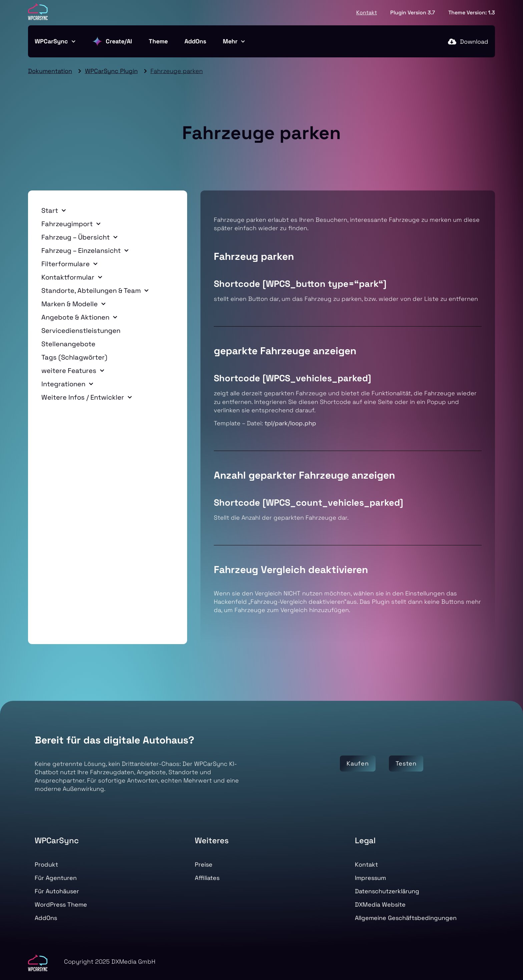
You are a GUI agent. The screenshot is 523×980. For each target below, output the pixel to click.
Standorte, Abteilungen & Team (95, 291)
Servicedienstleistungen (81, 331)
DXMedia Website (380, 904)
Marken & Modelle (74, 304)
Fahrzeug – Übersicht (80, 237)
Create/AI (112, 41)
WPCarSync (55, 42)
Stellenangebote (68, 344)
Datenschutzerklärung (387, 891)
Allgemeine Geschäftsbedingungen (406, 918)
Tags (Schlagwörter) (74, 357)
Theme (158, 41)
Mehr (234, 42)
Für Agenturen (56, 878)
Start (54, 210)
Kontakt (367, 13)
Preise (204, 864)
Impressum (370, 878)
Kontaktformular (72, 277)
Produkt (46, 864)
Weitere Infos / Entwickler (87, 397)
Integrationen (67, 384)
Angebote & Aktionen (79, 317)
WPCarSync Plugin (111, 71)
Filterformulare (70, 264)
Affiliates (207, 878)
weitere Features (73, 371)
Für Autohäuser (57, 891)
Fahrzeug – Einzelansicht (85, 251)
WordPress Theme (61, 904)
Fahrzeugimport (71, 224)
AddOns (195, 41)
